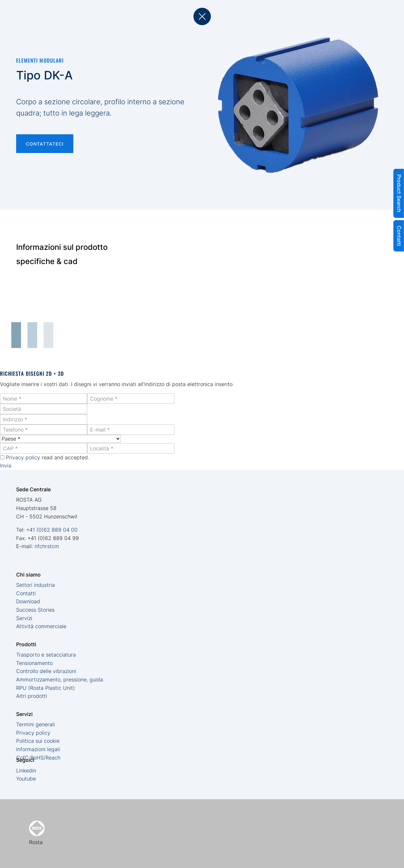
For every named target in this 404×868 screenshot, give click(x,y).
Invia (6, 465)
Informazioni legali (38, 749)
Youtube (26, 779)
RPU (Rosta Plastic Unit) (46, 688)
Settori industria (36, 585)
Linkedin (26, 771)
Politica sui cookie (38, 741)
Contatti (26, 593)
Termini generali (36, 724)
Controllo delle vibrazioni (46, 671)
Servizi (24, 618)
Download (28, 601)
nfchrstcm (47, 546)
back (202, 16)
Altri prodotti (32, 696)
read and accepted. (47, 457)
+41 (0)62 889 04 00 (52, 530)
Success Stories (35, 610)
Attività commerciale (41, 626)
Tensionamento (34, 663)
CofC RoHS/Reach (38, 758)
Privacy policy (23, 457)
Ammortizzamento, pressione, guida (60, 679)
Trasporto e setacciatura (46, 655)
